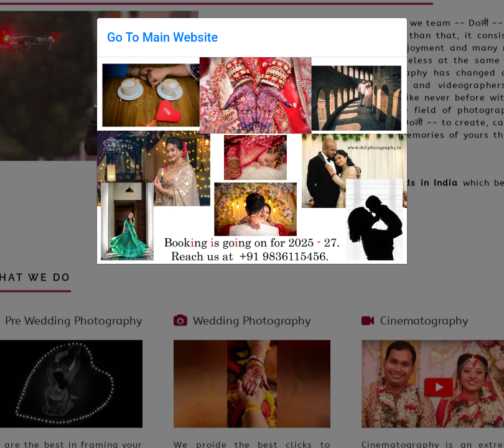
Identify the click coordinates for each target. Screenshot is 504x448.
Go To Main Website (162, 37)
